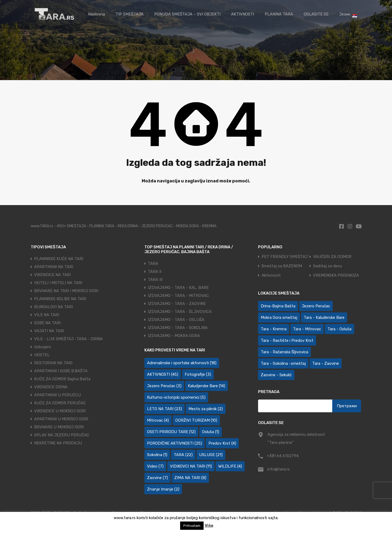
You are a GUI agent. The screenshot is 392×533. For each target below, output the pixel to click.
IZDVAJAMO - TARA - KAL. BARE (178, 288)
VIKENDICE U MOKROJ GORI (60, 411)
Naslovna (96, 14)
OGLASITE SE (316, 14)
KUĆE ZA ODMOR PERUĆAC (60, 403)
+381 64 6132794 (283, 456)
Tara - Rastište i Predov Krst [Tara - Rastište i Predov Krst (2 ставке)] (287, 340)
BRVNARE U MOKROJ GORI (59, 427)
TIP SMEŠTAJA (130, 14)
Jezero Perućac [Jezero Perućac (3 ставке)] (164, 386)
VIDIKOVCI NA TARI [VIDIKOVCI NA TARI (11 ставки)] (191, 466)
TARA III (155, 280)
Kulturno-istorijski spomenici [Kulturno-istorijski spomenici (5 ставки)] (176, 397)
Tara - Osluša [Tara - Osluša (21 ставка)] (339, 329)
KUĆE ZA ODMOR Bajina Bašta (62, 379)
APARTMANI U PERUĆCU (58, 395)
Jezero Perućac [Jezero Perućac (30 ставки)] (316, 306)
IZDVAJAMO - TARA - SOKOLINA (178, 328)
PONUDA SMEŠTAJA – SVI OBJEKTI (187, 14)
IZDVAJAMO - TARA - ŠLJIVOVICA (180, 312)
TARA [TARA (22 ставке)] (183, 455)
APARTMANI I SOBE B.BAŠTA (61, 371)
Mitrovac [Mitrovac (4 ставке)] (158, 420)
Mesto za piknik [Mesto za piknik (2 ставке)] (206, 409)
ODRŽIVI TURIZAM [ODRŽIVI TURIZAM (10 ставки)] (196, 420)
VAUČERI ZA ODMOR (332, 257)
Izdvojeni (42, 347)
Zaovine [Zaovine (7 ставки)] (157, 478)
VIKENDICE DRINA (51, 387)
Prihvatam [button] (192, 526)
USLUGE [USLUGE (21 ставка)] (211, 455)
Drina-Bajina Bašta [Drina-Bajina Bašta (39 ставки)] (278, 306)
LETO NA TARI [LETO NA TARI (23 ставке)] (165, 409)
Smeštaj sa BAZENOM (282, 266)
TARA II (155, 272)
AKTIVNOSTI (243, 14)
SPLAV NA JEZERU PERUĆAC (62, 435)
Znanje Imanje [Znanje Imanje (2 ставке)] (163, 489)
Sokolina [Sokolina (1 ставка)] (157, 455)
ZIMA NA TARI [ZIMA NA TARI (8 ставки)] (190, 478)
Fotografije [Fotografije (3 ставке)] (198, 374)
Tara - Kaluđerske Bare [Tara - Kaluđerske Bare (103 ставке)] (324, 318)
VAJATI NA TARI (49, 331)
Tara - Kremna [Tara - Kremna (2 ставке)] (274, 329)
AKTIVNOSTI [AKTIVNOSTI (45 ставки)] (163, 374)
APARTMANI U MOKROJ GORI (61, 419)
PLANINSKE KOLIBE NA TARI (60, 299)
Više (209, 526)
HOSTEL (42, 355)
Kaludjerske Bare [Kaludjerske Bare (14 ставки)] (207, 386)
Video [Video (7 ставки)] (155, 466)
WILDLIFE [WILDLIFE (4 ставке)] (230, 466)
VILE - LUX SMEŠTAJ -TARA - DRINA (68, 339)
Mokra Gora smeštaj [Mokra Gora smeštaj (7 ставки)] (279, 318)
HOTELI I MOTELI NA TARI (58, 283)
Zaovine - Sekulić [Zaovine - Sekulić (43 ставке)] (276, 375)
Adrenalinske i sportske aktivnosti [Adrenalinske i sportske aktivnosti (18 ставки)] (182, 363)
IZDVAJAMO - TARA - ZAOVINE (177, 304)
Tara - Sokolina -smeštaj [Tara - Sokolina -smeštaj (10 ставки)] (283, 363)
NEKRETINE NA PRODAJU (58, 443)
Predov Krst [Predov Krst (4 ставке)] (222, 443)
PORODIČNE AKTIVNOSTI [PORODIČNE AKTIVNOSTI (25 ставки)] (175, 443)
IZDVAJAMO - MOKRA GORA (174, 336)
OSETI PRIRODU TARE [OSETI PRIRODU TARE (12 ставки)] (171, 432)
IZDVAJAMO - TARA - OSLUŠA (176, 320)
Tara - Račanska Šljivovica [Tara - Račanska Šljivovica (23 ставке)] (284, 352)
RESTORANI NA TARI (53, 363)
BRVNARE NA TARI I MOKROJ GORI (66, 291)
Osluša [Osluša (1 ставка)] (211, 432)
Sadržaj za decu (327, 266)
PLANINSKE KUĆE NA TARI (59, 259)
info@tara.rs (279, 469)
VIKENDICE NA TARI (52, 275)
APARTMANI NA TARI (54, 267)
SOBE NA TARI (47, 323)
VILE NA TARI (47, 315)
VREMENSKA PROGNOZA (336, 275)
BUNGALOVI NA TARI (54, 307)
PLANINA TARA (279, 14)
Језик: (348, 15)
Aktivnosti (271, 275)
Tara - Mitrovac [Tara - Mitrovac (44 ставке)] (307, 329)
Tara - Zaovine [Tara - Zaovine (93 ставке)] (326, 363)
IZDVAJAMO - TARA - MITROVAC (178, 296)
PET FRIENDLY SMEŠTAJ (285, 257)
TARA (153, 264)
